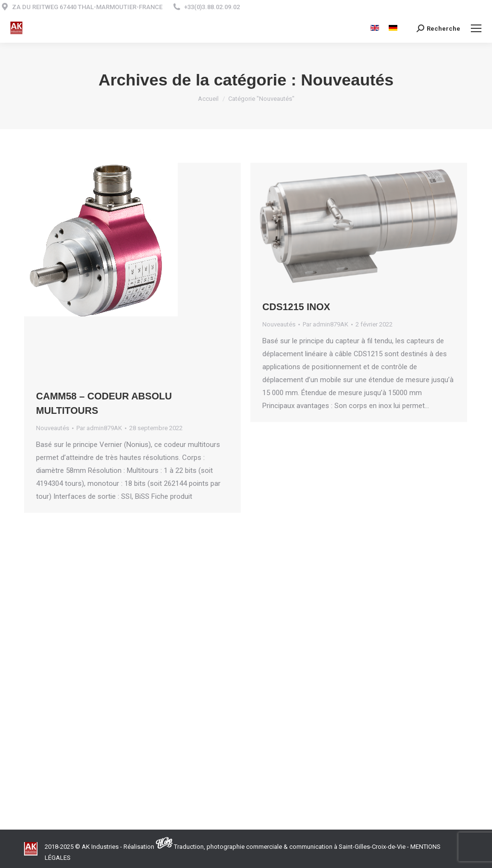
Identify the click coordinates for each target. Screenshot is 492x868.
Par (99, 428)
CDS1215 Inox (296, 307)
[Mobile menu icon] (476, 28)
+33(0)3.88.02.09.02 (212, 7)
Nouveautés (53, 428)
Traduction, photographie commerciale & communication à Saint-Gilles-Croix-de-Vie (290, 847)
